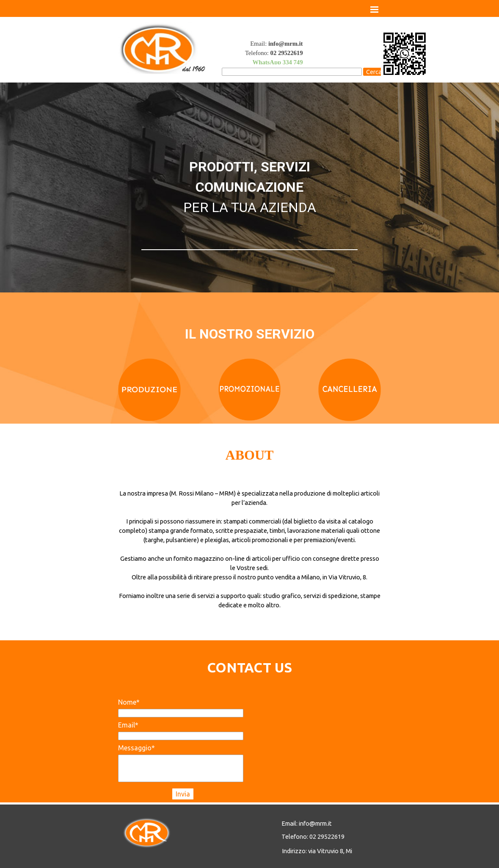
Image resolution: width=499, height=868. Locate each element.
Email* (128, 725)
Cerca (374, 72)
